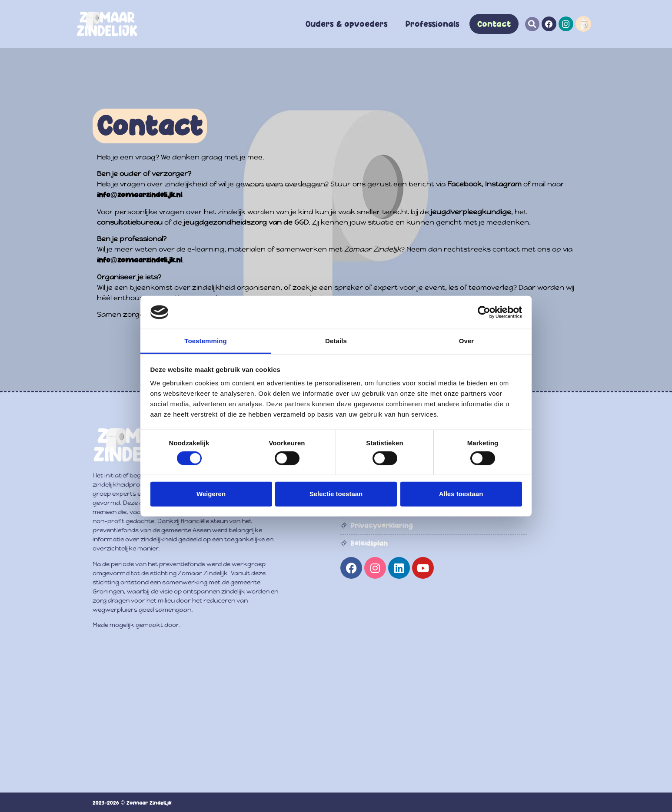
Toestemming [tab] (206, 341)
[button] (532, 24)
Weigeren (211, 494)
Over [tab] (467, 341)
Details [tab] (336, 341)
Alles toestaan (461, 494)
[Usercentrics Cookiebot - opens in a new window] (484, 312)
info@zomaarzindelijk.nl (140, 195)
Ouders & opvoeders (347, 24)
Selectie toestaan (336, 494)
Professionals (432, 24)
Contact (494, 24)
